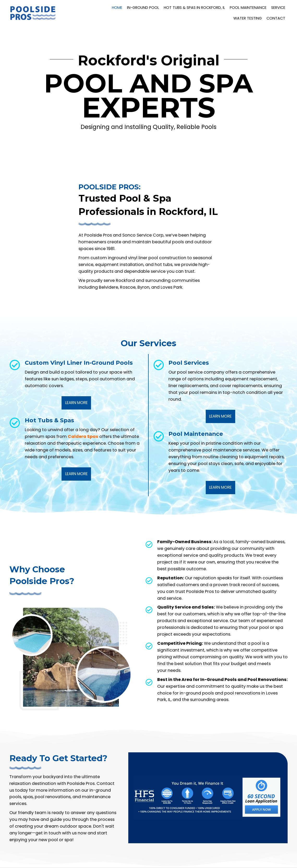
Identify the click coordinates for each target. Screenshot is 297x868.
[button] (76, 403)
